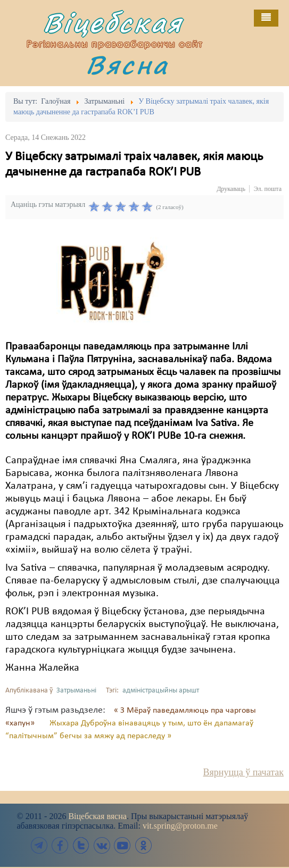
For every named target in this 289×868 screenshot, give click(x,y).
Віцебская (113, 23)
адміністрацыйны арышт (161, 691)
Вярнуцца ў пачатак (243, 772)
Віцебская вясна (97, 816)
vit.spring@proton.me (180, 826)
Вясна (127, 65)
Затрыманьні (76, 691)
